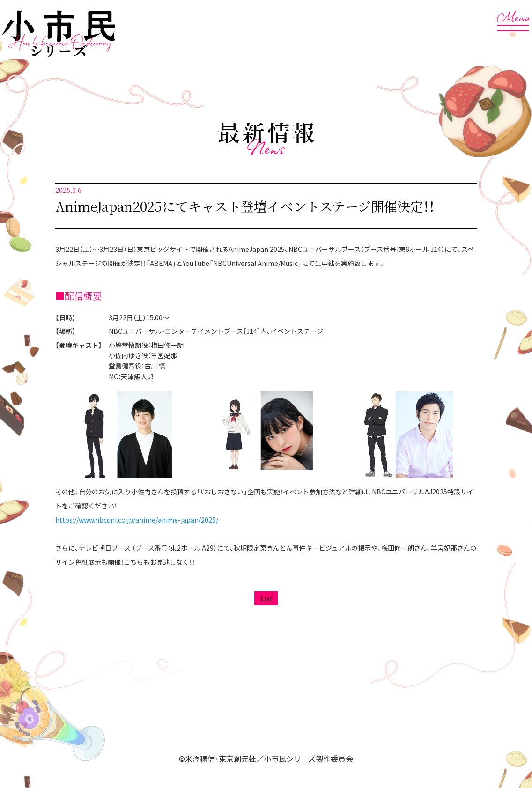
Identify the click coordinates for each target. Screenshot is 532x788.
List (266, 598)
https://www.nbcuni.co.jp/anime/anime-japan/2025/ (137, 520)
